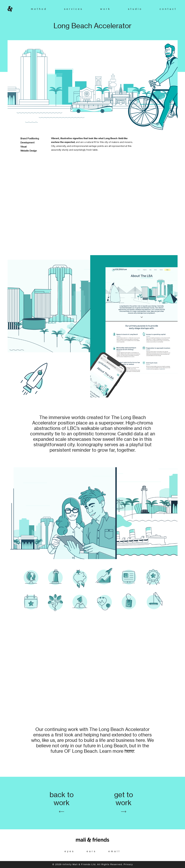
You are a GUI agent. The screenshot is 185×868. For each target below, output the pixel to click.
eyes (70, 851)
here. (130, 751)
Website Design (29, 151)
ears (91, 851)
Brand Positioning (30, 139)
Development (27, 143)
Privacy (128, 865)
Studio (135, 9)
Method (39, 9)
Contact (168, 9)
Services (74, 9)
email (114, 851)
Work (105, 9)
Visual (23, 147)
